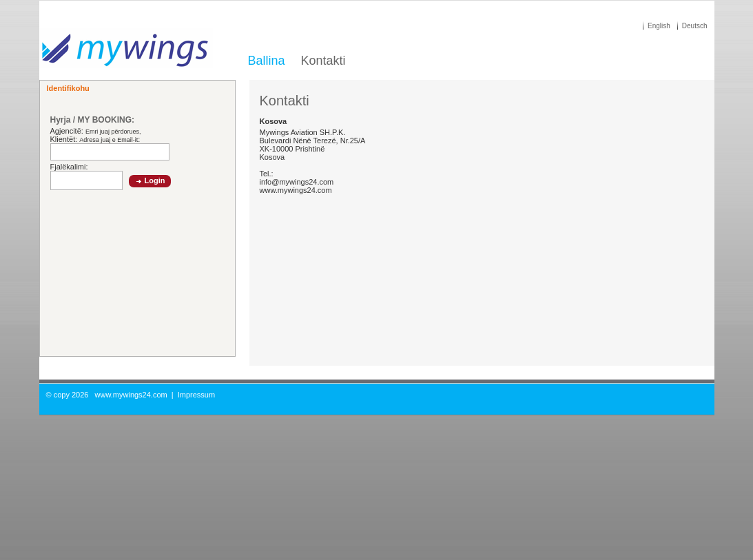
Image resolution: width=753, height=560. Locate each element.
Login (155, 180)
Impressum (196, 395)
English (659, 26)
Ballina (267, 61)
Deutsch (695, 26)
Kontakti (323, 61)
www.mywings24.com (131, 395)
